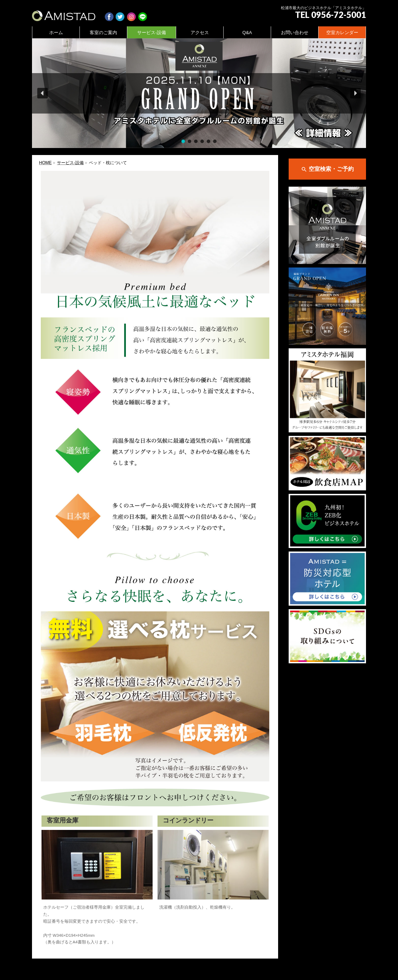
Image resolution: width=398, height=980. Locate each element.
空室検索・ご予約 (327, 169)
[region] (199, 93)
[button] (199, 93)
